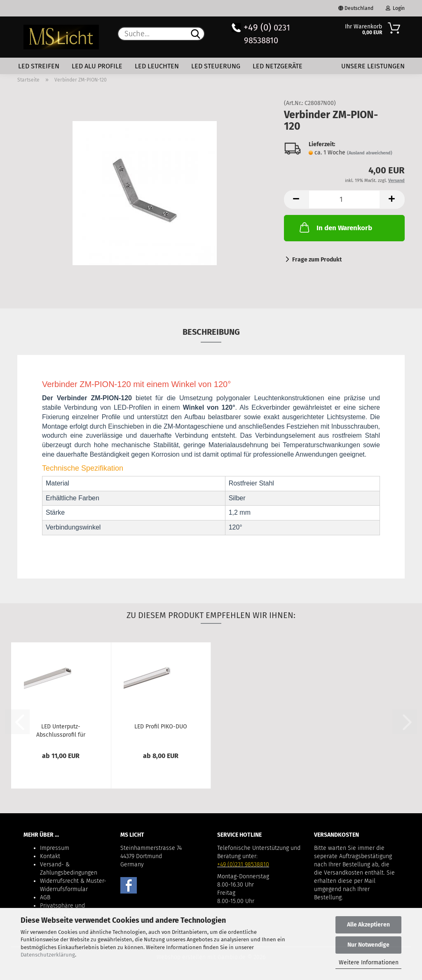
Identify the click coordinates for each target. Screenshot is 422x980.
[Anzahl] (344, 199)
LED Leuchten (157, 66)
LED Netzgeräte (278, 66)
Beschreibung (211, 332)
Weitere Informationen (369, 962)
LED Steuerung (216, 66)
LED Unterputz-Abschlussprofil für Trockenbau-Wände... (61, 730)
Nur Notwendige (368, 945)
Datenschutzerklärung (48, 955)
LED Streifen (39, 66)
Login (395, 8)
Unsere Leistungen (373, 66)
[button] (296, 199)
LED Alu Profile (97, 66)
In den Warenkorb (335, 227)
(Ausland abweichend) (370, 153)
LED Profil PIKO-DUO (161, 727)
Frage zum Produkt (317, 260)
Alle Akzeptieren (368, 925)
